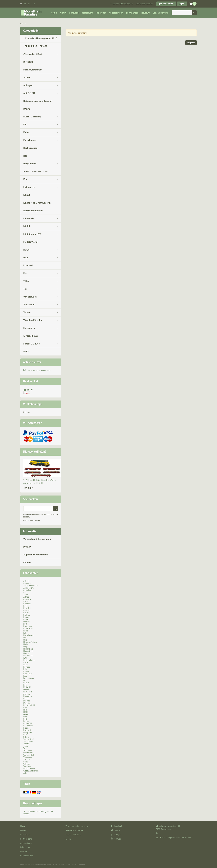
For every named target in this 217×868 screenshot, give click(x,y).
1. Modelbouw (31, 336)
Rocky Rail (28, 732)
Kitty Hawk (28, 674)
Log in (181, 4)
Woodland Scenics (33, 320)
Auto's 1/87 (29, 93)
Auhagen (28, 85)
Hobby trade (28, 651)
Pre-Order (101, 13)
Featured (74, 13)
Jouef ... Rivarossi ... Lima (36, 171)
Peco (25, 717)
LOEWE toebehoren (33, 210)
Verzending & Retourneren (37, 539)
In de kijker (25, 835)
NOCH (26, 250)
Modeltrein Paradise (43, 864)
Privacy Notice (58, 864)
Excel (26, 631)
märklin (27, 694)
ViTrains (27, 760)
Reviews (145, 13)
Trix (25, 289)
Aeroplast (27, 590)
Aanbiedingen (116, 13)
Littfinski (27, 687)
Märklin (27, 226)
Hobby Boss (28, 649)
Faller (26, 132)
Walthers (27, 766)
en (34, 4)
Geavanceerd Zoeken (145, 4)
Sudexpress (28, 741)
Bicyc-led (27, 608)
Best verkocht (26, 839)
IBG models (28, 656)
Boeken (26, 610)
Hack (25, 638)
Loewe (26, 690)
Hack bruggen (30, 148)
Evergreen (28, 626)
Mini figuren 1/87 (32, 234)
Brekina (27, 615)
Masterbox (28, 696)
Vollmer (27, 312)
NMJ (25, 710)
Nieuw (63, 13)
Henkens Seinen (30, 642)
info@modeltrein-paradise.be (179, 838)
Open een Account (165, 4)
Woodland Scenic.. (31, 771)
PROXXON (28, 723)
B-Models (28, 62)
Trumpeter (28, 750)
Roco (26, 273)
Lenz (25, 676)
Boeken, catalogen (33, 70)
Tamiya (26, 744)
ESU (25, 124)
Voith (26, 762)
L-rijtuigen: (29, 187)
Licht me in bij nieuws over (39, 371)
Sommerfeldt (29, 739)
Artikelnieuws (32, 362)
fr (25, 4)
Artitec (27, 77)
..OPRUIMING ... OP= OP (35, 46)
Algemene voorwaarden (36, 555)
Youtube (116, 839)
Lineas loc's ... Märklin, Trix (37, 203)
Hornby (26, 653)
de (29, 4)
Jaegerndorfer (29, 660)
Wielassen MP (29, 769)
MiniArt (26, 701)
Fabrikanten (132, 13)
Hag (25, 156)
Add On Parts (29, 588)
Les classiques (29, 678)
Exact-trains (28, 629)
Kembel (27, 667)
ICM (25, 658)
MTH (25, 708)
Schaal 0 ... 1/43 (32, 344)
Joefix (26, 662)
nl (21, 4)
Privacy (27, 547)
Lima (25, 685)
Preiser (26, 721)
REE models (28, 726)
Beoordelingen (32, 803)
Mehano (27, 699)
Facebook (117, 826)
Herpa (26, 647)
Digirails (27, 622)
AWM (25, 601)
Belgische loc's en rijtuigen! (37, 101)
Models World (30, 242)
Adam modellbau (30, 586)
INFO (26, 351)
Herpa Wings (30, 164)
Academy (27, 583)
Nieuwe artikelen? (35, 452)
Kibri (26, 179)
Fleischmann (30, 140)
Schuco (26, 737)
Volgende (191, 43)
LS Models (29, 218)
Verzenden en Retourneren (122, 4)
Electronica (29, 328)
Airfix (26, 595)
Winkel (23, 24)
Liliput (27, 195)
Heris (26, 644)
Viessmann (29, 304)
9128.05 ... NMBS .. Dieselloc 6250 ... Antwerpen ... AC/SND (40, 482)
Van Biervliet (30, 297)
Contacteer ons (160, 13)
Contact (27, 562)
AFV (25, 592)
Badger (26, 606)
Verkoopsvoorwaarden (77, 864)
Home (54, 13)
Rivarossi (28, 265)
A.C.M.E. (27, 581)
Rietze (26, 728)
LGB (25, 680)
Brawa (27, 109)
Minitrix (27, 703)
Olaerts (26, 714)
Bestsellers (87, 13)
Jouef (26, 665)
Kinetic (26, 671)
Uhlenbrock (28, 753)
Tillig (26, 281)
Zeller (26, 773)
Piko (26, 257)
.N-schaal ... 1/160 (33, 54)
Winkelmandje (32, 404)
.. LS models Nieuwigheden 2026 (40, 38)
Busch (26, 619)
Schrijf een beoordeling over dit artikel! (38, 813)
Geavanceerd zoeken (32, 521)
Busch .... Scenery (32, 117)
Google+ (116, 835)
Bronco (26, 617)
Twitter (116, 830)
